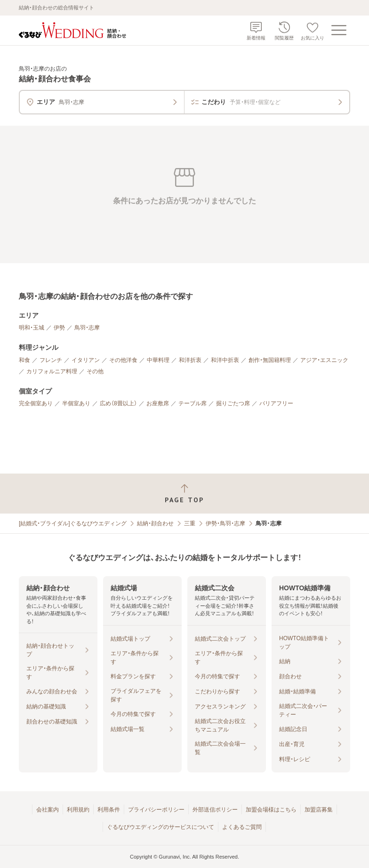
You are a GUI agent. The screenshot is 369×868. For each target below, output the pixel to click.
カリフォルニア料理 (52, 371)
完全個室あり (36, 403)
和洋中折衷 (225, 360)
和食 (24, 360)
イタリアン (86, 360)
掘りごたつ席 (233, 403)
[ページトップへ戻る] (184, 494)
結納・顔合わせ (155, 523)
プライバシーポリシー (156, 810)
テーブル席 (193, 403)
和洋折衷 (190, 360)
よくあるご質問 (242, 827)
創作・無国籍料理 (270, 360)
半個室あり (76, 403)
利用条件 (109, 810)
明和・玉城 (32, 328)
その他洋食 (123, 360)
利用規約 (78, 810)
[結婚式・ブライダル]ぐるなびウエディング (73, 523)
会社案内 (48, 810)
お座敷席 (158, 403)
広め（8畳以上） (118, 403)
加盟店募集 (319, 810)
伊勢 (59, 328)
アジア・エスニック (324, 360)
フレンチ (51, 360)
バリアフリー (276, 403)
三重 (190, 523)
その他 (95, 371)
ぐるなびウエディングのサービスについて (160, 827)
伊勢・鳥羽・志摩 (225, 523)
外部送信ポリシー (215, 810)
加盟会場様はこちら (271, 810)
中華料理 (158, 360)
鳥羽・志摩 (87, 328)
